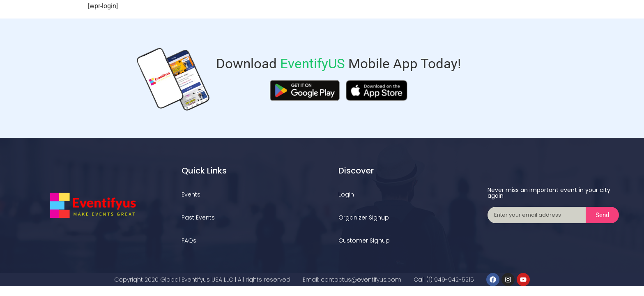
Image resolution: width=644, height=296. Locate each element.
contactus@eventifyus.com (361, 280)
